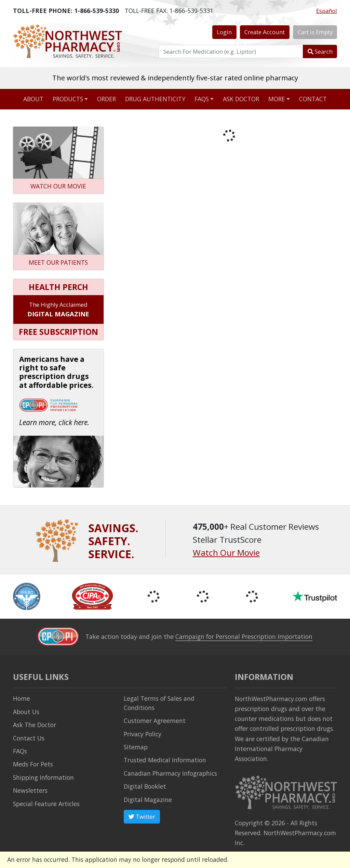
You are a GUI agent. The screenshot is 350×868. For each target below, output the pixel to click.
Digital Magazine (148, 800)
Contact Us (29, 738)
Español (327, 11)
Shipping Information (43, 777)
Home (22, 698)
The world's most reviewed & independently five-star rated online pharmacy (175, 78)
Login (224, 32)
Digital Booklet (145, 786)
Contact (313, 99)
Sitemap (136, 747)
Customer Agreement (155, 721)
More (277, 99)
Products (68, 99)
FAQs (202, 99)
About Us (26, 712)
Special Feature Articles (46, 804)
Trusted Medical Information (165, 760)
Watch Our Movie (226, 553)
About (33, 99)
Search (320, 51)
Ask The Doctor (35, 725)
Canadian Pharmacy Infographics (170, 773)
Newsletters (30, 790)
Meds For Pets (33, 764)
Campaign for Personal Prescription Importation (244, 636)
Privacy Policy (143, 734)
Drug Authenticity (155, 99)
